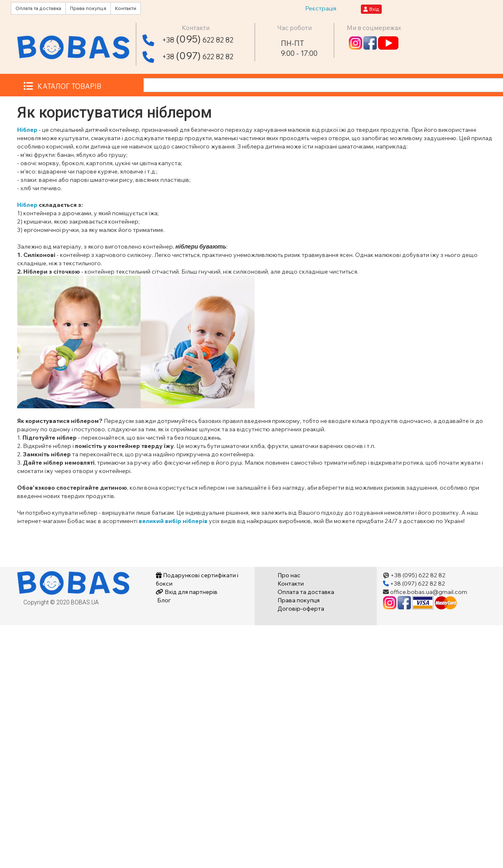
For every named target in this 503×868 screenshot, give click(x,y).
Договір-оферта (301, 609)
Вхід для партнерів (187, 592)
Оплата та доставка (38, 8)
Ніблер (27, 130)
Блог (163, 600)
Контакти (126, 8)
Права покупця (88, 8)
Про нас (289, 575)
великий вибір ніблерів (173, 521)
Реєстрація (321, 8)
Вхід (371, 9)
